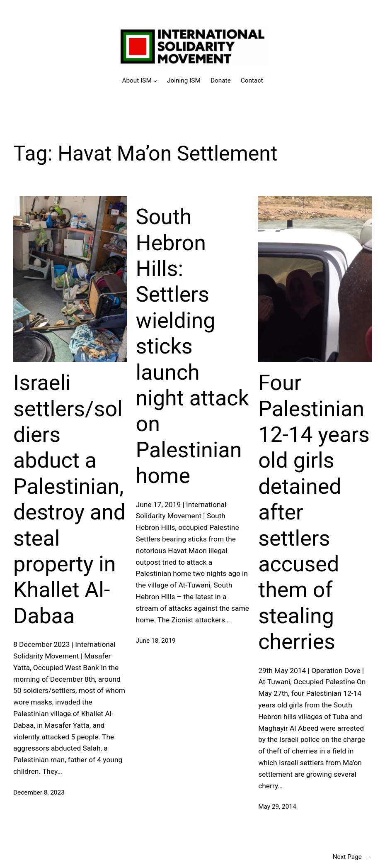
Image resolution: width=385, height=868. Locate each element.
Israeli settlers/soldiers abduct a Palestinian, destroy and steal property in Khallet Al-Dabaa (69, 499)
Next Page (352, 857)
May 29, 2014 (277, 807)
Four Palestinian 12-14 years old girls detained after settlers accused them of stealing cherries (314, 512)
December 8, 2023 (39, 792)
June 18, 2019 (156, 641)
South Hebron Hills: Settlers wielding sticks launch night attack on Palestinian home (192, 346)
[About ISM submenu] (139, 81)
